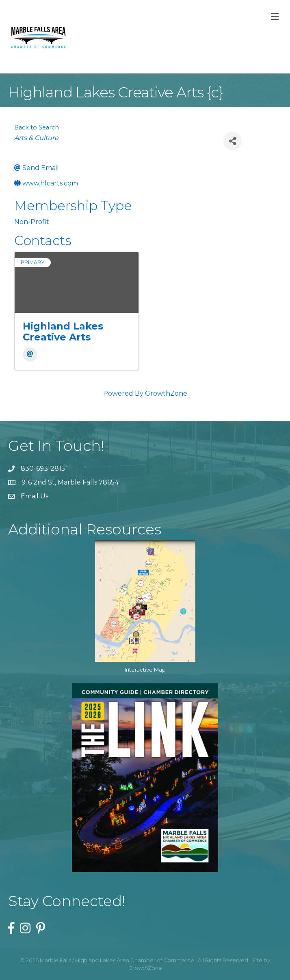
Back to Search (37, 127)
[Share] (233, 141)
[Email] (30, 354)
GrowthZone (166, 393)
